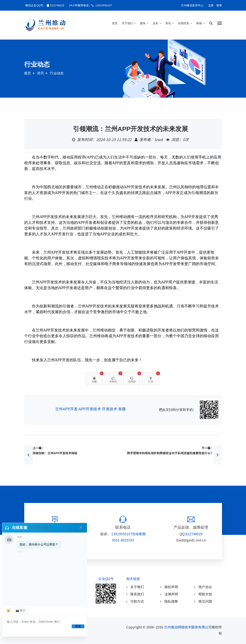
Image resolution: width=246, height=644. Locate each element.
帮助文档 (203, 594)
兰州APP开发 (66, 409)
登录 (219, 5)
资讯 (170, 23)
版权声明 (169, 587)
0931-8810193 (123, 540)
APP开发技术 (90, 409)
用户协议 (203, 587)
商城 (200, 23)
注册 (211, 5)
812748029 (57, 5)
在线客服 (139, 534)
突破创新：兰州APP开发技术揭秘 (55, 453)
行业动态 (57, 73)
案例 (144, 23)
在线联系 (185, 23)
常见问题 (203, 601)
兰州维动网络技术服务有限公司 (188, 627)
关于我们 (129, 23)
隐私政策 (169, 601)
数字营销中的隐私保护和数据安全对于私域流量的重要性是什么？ (170, 453)
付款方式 (135, 601)
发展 (122, 409)
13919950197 (103, 5)
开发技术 (109, 409)
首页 (115, 23)
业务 (157, 23)
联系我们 (135, 594)
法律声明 (169, 594)
